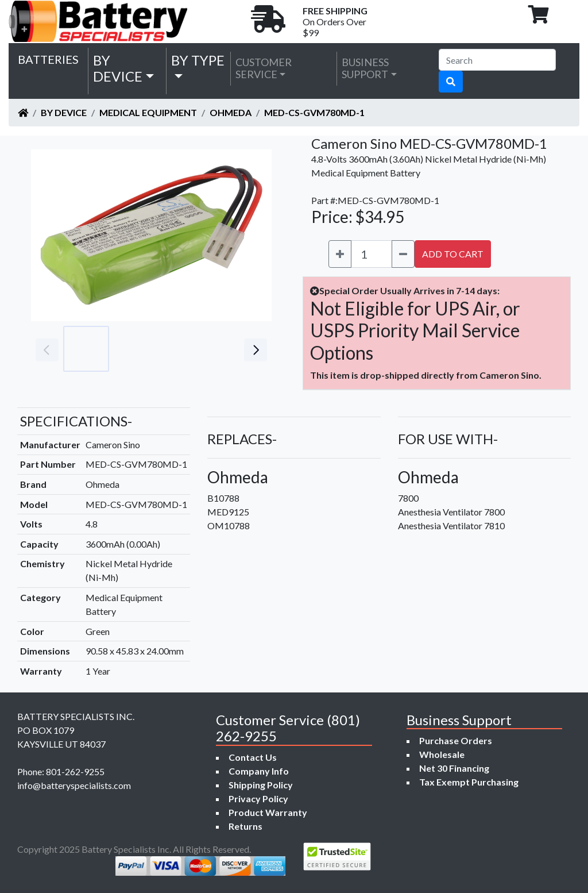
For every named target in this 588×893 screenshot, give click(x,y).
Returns (245, 826)
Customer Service (264, 68)
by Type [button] (198, 60)
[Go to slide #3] (187, 349)
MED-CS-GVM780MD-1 (314, 112)
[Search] (497, 60)
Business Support (365, 68)
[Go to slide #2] (137, 349)
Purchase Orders (456, 740)
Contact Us (253, 757)
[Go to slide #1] (86, 349)
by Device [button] (118, 68)
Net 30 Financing (454, 768)
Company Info (259, 771)
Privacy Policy (258, 798)
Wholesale (442, 754)
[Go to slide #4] (238, 349)
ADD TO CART (453, 254)
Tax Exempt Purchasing (469, 782)
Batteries (48, 59)
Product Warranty (268, 812)
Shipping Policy (261, 785)
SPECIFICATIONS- (76, 421)
